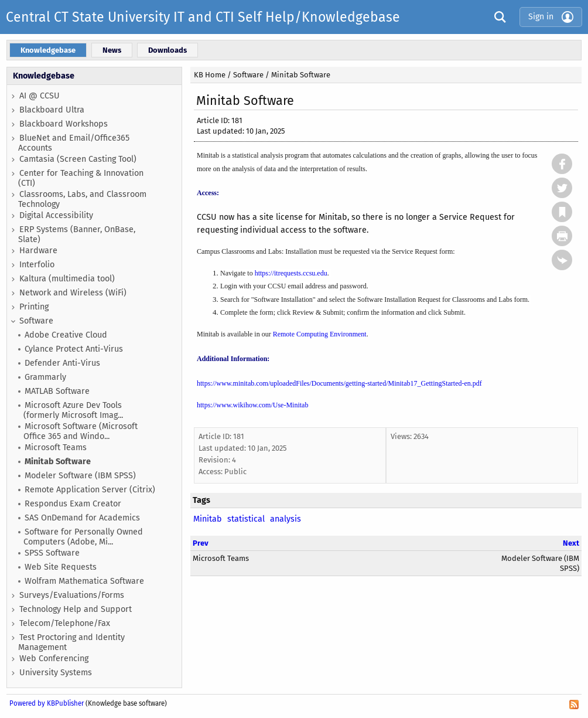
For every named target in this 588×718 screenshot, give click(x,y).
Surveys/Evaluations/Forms (72, 595)
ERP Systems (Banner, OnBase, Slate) (77, 234)
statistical (246, 519)
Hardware (38, 251)
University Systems (56, 673)
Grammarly (45, 377)
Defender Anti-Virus (62, 363)
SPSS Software (52, 553)
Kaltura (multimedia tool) (67, 279)
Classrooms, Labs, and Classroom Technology (82, 199)
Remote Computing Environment (320, 334)
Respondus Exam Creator (73, 504)
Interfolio (37, 265)
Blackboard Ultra (52, 110)
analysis (286, 519)
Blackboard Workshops (64, 124)
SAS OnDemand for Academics (82, 518)
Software (36, 321)
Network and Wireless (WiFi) (73, 293)
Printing (34, 307)
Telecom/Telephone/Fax (65, 623)
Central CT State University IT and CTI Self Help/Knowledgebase (203, 17)
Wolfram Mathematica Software (84, 581)
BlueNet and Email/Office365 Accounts (74, 143)
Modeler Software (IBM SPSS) (80, 476)
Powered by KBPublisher (47, 703)
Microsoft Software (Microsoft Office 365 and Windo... (81, 431)
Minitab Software (58, 462)
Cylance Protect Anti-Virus (74, 349)
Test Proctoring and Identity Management (71, 642)
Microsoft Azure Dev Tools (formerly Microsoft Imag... (73, 410)
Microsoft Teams (56, 448)
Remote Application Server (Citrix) (90, 490)
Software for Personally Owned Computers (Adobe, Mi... (83, 537)
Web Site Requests (61, 567)
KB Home (210, 75)
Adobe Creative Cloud (66, 335)
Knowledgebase (44, 76)
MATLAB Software (57, 391)
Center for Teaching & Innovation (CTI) (81, 178)
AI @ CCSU (40, 96)
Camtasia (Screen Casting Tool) (78, 159)
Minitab (208, 519)
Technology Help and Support (76, 609)
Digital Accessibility (56, 215)
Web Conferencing (54, 659)
